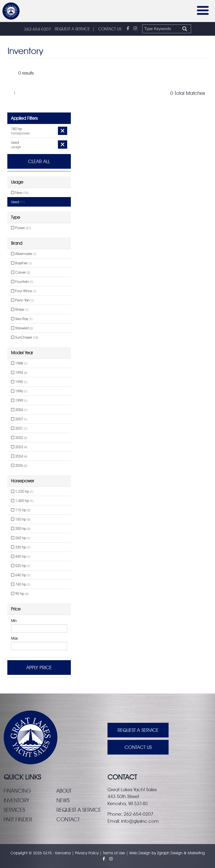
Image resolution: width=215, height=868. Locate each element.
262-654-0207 (38, 29)
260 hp (21, 538)
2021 (19, 428)
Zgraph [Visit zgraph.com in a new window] (163, 853)
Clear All (39, 161)
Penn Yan (22, 300)
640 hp (21, 575)
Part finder (18, 819)
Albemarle (24, 254)
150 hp (21, 519)
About (64, 791)
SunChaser (25, 337)
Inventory (16, 800)
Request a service (79, 810)
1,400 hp (22, 501)
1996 (19, 391)
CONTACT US (110, 29)
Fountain (22, 282)
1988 (19, 363)
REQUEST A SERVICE (72, 29)
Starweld (22, 328)
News (63, 800)
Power (21, 228)
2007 (19, 419)
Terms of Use (114, 853)
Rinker (20, 310)
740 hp (21, 584)
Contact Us (138, 747)
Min (14, 621)
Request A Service (138, 730)
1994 (19, 373)
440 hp (21, 556)
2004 (19, 410)
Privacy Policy (87, 853)
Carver (21, 272)
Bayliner (21, 263)
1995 (19, 382)
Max (14, 638)
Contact (68, 819)
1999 (19, 401)
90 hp (20, 594)
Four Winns (24, 291)
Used (18, 202)
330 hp (21, 547)
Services (14, 810)
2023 (19, 447)
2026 (19, 466)
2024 (19, 456)
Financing (17, 791)
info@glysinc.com (140, 821)
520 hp (21, 566)
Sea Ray (22, 319)
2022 (19, 438)
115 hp (21, 510)
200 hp (21, 529)
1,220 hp (22, 491)
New (20, 193)
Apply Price (39, 668)
